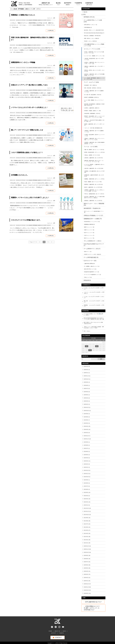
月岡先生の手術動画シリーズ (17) (93, 216)
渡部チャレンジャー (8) (89, 227)
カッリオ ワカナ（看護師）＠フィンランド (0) (94, 56)
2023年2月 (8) (87, 464)
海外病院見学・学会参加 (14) (92, 208)
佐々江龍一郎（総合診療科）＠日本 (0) (93, 95)
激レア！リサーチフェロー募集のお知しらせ (27, 130)
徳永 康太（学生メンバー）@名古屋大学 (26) (94, 30)
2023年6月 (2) (87, 452)
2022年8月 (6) (87, 483)
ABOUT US (57, 630)
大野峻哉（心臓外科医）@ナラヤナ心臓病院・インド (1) (94, 131)
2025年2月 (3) (87, 404)
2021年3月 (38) (87, 537)
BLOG (85, 12)
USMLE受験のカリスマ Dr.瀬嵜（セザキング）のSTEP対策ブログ (92, 608)
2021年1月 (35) (87, 543)
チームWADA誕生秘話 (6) (91, 257)
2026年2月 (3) (87, 370)
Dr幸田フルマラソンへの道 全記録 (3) (93, 254)
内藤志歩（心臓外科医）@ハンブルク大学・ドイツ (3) (94, 67)
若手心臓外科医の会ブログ (93, 602)
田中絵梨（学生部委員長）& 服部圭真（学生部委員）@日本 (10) (94, 105)
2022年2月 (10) (87, 502)
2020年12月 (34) (87, 546)
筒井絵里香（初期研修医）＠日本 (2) (92, 113)
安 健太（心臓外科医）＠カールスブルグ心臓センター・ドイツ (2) (94, 53)
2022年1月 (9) (87, 505)
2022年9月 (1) (87, 480)
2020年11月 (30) (87, 549)
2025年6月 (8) (87, 392)
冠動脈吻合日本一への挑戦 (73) (93, 219)
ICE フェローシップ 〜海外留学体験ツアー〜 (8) (94, 212)
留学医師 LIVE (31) (89, 17)
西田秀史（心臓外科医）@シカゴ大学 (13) (93, 184)
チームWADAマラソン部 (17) (92, 249)
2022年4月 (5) (87, 496)
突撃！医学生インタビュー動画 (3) (92, 38)
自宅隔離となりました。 (20, 175)
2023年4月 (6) (87, 458)
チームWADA (56, 642)
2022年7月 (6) (87, 486)
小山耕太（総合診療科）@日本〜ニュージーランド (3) (94, 135)
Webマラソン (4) (88, 252)
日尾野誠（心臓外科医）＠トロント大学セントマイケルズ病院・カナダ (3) (94, 191)
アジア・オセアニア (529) (91, 82)
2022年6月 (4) (87, 489)
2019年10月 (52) (87, 590)
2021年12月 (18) (87, 508)
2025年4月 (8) (87, 398)
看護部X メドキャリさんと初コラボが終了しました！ (30, 198)
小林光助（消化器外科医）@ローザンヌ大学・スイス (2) (94, 59)
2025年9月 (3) (87, 382)
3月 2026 (93, 338)
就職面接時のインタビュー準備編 (23, 62)
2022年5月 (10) (87, 492)
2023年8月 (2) (87, 445)
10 (87, 346)
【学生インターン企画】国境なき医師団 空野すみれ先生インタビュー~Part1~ (94, 327)
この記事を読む (50, 31)
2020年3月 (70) (87, 574)
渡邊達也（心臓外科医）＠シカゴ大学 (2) (93, 201)
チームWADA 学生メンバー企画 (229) (93, 21)
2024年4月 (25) (87, 426)
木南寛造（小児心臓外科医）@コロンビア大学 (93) (94, 172)
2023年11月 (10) (87, 439)
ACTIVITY (54, 632)
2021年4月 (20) (87, 533)
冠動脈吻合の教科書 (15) (89, 224)
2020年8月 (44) (87, 559)
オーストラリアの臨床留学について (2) (92, 275)
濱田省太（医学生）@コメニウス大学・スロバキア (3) (94, 71)
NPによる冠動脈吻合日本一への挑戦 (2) (93, 241)
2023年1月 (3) (87, 467)
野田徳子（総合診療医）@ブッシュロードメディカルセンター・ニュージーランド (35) (94, 117)
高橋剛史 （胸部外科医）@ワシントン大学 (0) (94, 179)
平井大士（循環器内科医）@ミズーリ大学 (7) (94, 194)
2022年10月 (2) (87, 477)
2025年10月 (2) (87, 379)
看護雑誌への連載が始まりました (23, 15)
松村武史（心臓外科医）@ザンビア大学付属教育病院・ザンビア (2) (94, 75)
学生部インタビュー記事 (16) (90, 41)
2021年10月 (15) (87, 515)
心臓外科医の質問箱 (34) (89, 264)
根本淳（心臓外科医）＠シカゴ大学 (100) (93, 187)
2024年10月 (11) (87, 411)
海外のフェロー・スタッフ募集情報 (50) (94, 204)
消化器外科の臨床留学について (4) (92, 272)
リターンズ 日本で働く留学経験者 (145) (93, 128)
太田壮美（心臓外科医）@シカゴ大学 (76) (93, 158)
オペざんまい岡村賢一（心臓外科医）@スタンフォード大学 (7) (94, 165)
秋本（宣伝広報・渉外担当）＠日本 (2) (93, 88)
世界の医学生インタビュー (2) (91, 25)
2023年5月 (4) (87, 455)
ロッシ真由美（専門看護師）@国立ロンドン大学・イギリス (38, 20)
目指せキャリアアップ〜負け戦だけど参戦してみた (29, 85)
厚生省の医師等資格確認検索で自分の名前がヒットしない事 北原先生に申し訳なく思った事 (94, 319)
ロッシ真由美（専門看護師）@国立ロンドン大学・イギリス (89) (94, 79)
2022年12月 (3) (87, 470)
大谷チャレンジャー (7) (89, 235)
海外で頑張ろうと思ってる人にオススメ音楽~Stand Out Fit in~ (93, 323)
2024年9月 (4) (87, 414)
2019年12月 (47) (87, 584)
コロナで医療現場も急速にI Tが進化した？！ (27, 152)
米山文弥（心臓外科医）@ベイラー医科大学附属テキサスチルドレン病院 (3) (94, 197)
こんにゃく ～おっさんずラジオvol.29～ (92, 292)
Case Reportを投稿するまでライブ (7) (94, 245)
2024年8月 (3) (87, 417)
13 (97, 346)
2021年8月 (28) (87, 521)
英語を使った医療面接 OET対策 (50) (92, 36)
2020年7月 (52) (87, 562)
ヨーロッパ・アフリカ (21, 20)
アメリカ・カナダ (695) (91, 147)
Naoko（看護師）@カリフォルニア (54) (93, 182)
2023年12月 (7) (87, 436)
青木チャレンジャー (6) (89, 238)
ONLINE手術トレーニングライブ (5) (92, 222)
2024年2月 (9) (87, 433)
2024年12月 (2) (87, 407)
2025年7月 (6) (87, 389)
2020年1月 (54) (87, 581)
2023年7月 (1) (87, 448)
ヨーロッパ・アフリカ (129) (92, 49)
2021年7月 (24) (87, 524)
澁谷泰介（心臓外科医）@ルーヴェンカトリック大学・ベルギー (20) (94, 63)
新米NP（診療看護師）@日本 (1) (91, 97)
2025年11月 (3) (87, 376)
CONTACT (58, 637)
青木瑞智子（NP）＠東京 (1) (91, 85)
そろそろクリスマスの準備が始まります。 (26, 220)
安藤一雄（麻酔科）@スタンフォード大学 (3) (94, 150)
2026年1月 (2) (87, 373)
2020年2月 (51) (87, 578)
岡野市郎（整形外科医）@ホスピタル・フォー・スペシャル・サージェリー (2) (94, 161)
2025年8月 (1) (87, 385)
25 (90, 350)
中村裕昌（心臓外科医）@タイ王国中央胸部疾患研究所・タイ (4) (94, 143)
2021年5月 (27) (87, 530)
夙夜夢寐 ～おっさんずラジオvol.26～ (92, 305)
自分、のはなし (87, 331)
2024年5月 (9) (87, 423)
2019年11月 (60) (87, 587)
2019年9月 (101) (87, 593)
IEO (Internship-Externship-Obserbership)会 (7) (94, 33)
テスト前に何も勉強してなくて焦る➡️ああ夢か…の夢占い (93, 314)
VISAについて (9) (88, 277)
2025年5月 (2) (87, 395)
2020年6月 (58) (87, 565)
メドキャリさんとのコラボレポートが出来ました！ (29, 107)
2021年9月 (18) (87, 518)
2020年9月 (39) (87, 555)
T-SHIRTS (61, 632)
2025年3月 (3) (87, 401)
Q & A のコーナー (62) (90, 261)
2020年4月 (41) (87, 571)
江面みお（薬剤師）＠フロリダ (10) (92, 155)
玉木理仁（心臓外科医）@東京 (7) (92, 108)
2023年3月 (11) (87, 461)
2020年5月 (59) (87, 568)
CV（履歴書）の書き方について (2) (92, 266)
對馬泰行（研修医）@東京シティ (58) (93, 111)
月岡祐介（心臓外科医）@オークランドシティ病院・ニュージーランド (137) (94, 139)
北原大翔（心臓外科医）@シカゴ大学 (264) (94, 168)
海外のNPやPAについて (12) (90, 269)
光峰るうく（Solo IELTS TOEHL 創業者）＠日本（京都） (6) (94, 121)
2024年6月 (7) (87, 420)
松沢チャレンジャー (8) (89, 233)
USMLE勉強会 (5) (88, 27)
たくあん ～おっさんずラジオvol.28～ (92, 288)
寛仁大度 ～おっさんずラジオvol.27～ (92, 301)
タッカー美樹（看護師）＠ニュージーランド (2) (94, 101)
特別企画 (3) (87, 280)
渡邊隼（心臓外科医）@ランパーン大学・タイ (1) (94, 125)
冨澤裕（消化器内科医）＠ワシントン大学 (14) (94, 152)
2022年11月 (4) (87, 474)
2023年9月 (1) (87, 442)
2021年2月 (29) (87, 540)
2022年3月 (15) (87, 499)
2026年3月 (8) (87, 366)
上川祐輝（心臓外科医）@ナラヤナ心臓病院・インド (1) (94, 91)
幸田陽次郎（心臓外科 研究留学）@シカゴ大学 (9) (94, 176)
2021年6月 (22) (87, 527)
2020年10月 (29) (87, 552)
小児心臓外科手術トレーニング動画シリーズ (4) (94, 45)
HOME (50, 630)
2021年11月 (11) (87, 511)
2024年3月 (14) (87, 429)
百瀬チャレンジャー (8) (89, 230)
